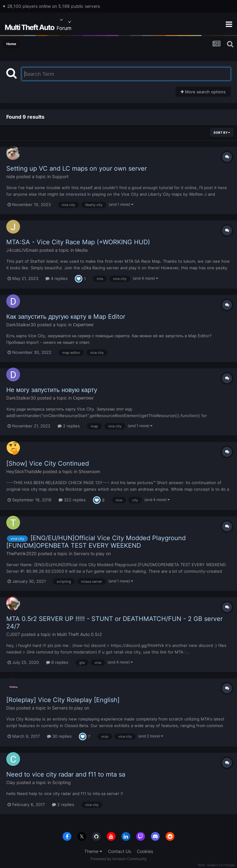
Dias (11, 708)
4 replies (57, 278)
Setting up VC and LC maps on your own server (77, 168)
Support (60, 176)
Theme (93, 851)
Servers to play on (92, 553)
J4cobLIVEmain (22, 250)
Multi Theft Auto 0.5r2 (79, 634)
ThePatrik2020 (21, 553)
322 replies (72, 500)
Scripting (62, 782)
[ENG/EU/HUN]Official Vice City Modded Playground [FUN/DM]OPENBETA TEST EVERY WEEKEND (96, 542)
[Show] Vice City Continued (48, 463)
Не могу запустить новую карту (52, 390)
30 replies (59, 736)
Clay (11, 782)
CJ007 (13, 634)
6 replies (57, 662)
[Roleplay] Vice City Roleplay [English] (63, 700)
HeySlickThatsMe (24, 471)
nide (11, 176)
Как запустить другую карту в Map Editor (66, 317)
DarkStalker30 (21, 325)
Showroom (89, 471)
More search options (203, 92)
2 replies (69, 426)
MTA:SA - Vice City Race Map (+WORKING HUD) (78, 242)
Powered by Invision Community (119, 859)
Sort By (222, 132)
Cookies (145, 851)
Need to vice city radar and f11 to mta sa (66, 774)
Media (81, 250)
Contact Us (119, 851)
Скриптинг (83, 325)
